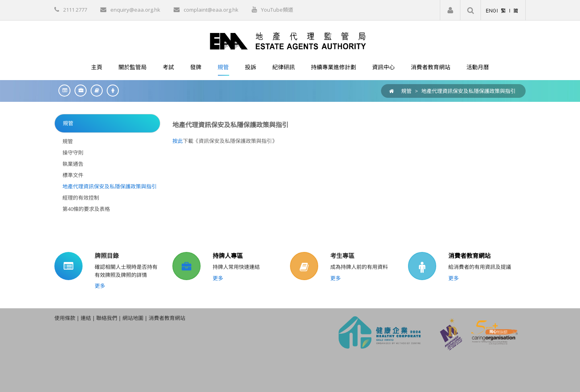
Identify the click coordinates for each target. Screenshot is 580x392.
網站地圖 (133, 318)
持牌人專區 (228, 256)
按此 (178, 141)
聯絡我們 (107, 318)
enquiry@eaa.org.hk (135, 10)
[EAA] (290, 41)
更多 (100, 286)
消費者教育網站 (469, 256)
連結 (86, 318)
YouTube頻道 (277, 10)
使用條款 (65, 318)
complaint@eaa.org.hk (211, 10)
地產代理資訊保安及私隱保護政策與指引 (468, 91)
